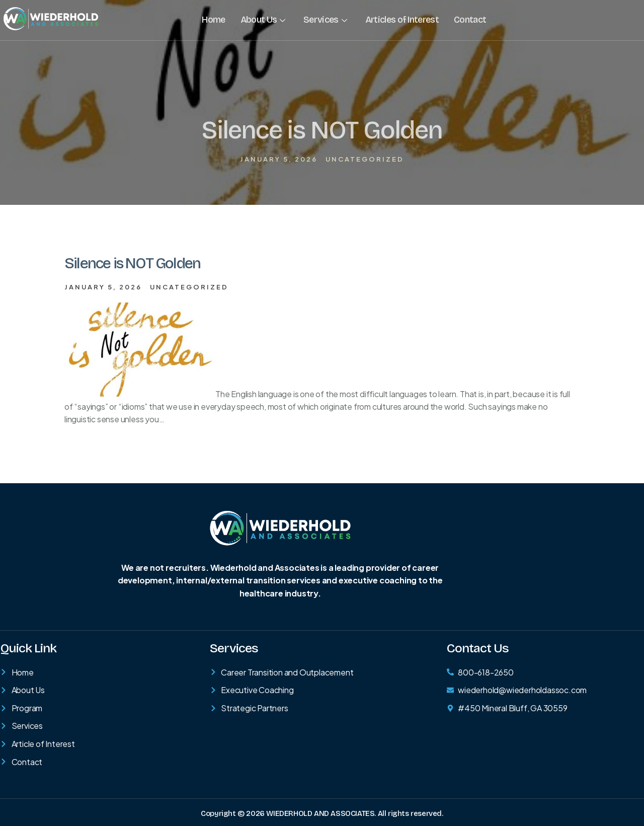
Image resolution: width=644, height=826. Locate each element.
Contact (469, 20)
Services (325, 20)
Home (213, 20)
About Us (263, 20)
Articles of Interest (401, 20)
